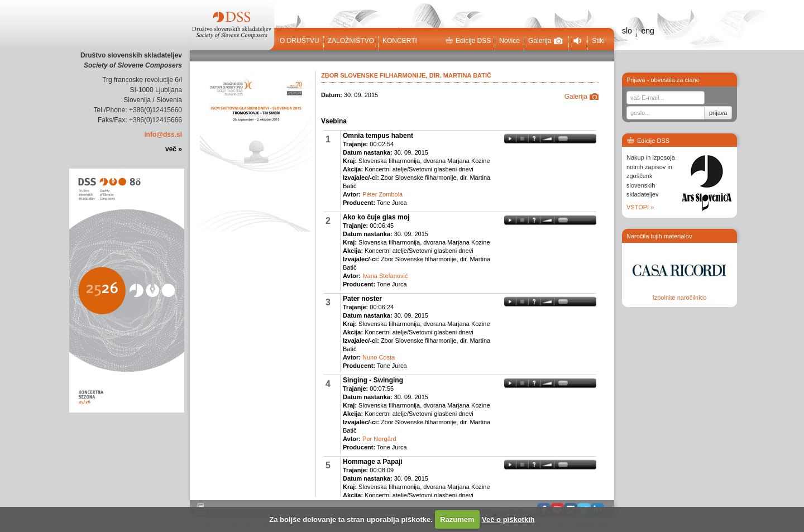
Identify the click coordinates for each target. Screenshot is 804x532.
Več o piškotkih (508, 519)
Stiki (598, 41)
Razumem (457, 519)
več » (174, 149)
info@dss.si (163, 135)
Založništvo (351, 41)
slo (627, 31)
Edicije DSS (468, 41)
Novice (509, 41)
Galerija (545, 41)
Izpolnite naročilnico (680, 298)
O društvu (300, 41)
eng (647, 31)
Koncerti (400, 41)
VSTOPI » (640, 207)
